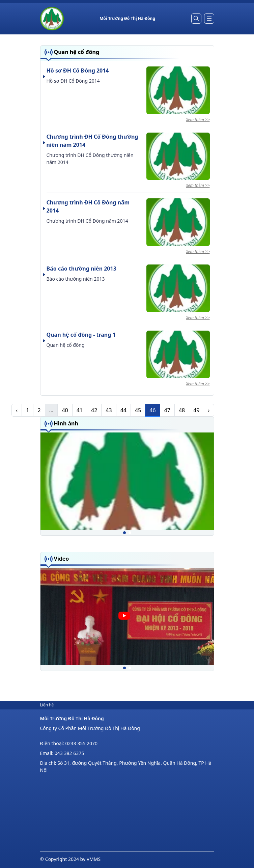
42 (94, 410)
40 (65, 410)
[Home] (52, 19)
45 (138, 410)
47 (167, 410)
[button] (124, 533)
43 (109, 410)
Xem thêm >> (198, 120)
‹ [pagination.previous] (17, 410)
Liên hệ (47, 705)
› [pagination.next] (209, 410)
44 (123, 410)
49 (196, 410)
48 (182, 410)
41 (80, 410)
